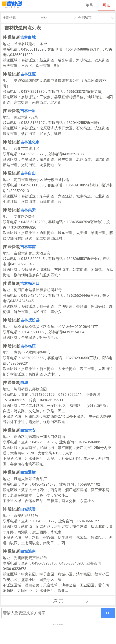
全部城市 (85, 18)
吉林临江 (28, 346)
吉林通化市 (30, 142)
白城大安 (28, 430)
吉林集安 (28, 210)
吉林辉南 (28, 247)
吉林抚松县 (30, 320)
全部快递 (9, 18)
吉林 (44, 18)
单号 (89, 5)
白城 (24, 382)
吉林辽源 (28, 74)
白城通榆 (28, 472)
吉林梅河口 (30, 283)
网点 (106, 5)
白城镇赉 (28, 509)
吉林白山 (28, 173)
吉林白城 (28, 37)
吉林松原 (28, 111)
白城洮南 (28, 551)
